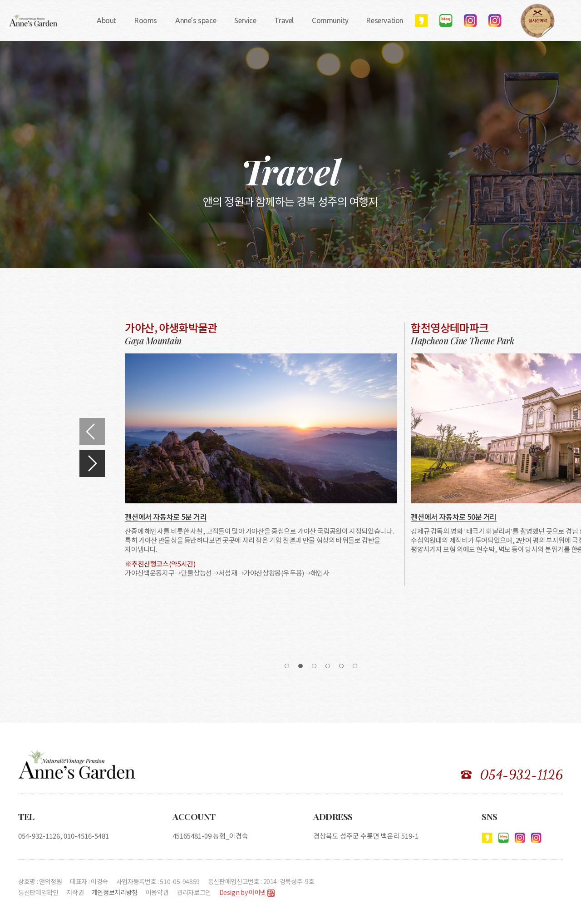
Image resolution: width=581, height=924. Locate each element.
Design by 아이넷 (247, 893)
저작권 (75, 892)
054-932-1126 (521, 775)
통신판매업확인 (38, 892)
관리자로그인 (194, 892)
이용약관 (157, 892)
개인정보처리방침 (115, 892)
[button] (92, 432)
